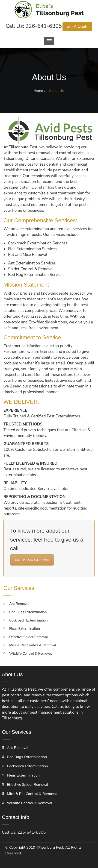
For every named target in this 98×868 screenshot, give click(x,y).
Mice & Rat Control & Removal (33, 645)
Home (38, 91)
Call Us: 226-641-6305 (32, 560)
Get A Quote (77, 27)
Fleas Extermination (25, 629)
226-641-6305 (44, 26)
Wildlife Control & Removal (30, 654)
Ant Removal (19, 604)
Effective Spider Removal (29, 637)
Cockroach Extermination (28, 620)
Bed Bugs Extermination (28, 612)
